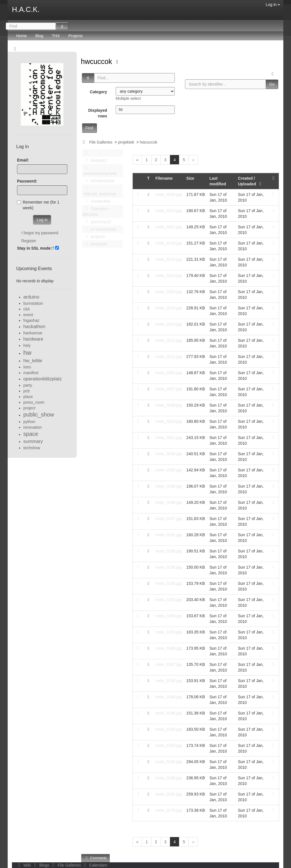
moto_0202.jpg (169, 373)
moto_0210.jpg (169, 308)
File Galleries (101, 142)
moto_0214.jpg (169, 275)
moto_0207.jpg (169, 389)
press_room (34, 402)
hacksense (33, 333)
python (29, 422)
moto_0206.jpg (169, 454)
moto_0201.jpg (169, 438)
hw (27, 353)
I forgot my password (40, 233)
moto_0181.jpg (169, 794)
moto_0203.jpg (169, 421)
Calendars (94, 865)
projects (94, 237)
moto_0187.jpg (169, 664)
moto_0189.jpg (169, 697)
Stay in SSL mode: (35, 248)
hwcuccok (98, 61)
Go (272, 84)
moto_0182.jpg (169, 762)
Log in (273, 5)
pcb (27, 391)
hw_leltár (33, 361)
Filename (164, 178)
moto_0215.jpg (169, 259)
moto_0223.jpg (169, 211)
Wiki (24, 865)
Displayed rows (98, 113)
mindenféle (97, 201)
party (28, 385)
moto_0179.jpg (169, 810)
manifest (31, 373)
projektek (126, 142)
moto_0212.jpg (169, 340)
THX (56, 36)
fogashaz (31, 320)
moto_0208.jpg (169, 405)
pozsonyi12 (97, 222)
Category (98, 92)
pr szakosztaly (99, 229)
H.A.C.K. (26, 9)
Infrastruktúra (99, 181)
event (28, 315)
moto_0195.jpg (169, 583)
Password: (27, 181)
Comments (95, 858)
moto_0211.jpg (169, 357)
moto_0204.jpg (169, 292)
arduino (31, 297)
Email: (23, 160)
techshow (32, 448)
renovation (33, 427)
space (31, 434)
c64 (27, 309)
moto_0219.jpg (169, 243)
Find (89, 128)
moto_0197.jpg (169, 519)
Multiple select (128, 98)
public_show (39, 415)
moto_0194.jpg (169, 616)
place (28, 397)
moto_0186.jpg (169, 713)
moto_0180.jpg (169, 778)
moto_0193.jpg (169, 632)
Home (21, 36)
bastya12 (95, 160)
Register (29, 241)
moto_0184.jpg (169, 729)
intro (27, 367)
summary (33, 441)
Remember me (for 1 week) (38, 205)
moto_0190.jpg (169, 681)
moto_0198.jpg (169, 502)
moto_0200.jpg (169, 470)
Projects (75, 36)
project (29, 408)
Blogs (41, 865)
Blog (39, 36)
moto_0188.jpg (169, 648)
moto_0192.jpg (169, 600)
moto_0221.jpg (169, 227)
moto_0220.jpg (169, 194)
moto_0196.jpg (169, 567)
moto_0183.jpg (169, 745)
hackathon (34, 327)
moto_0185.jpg (169, 551)
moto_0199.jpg (169, 486)
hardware (33, 339)
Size (190, 178)
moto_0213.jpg (169, 324)
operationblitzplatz (42, 379)
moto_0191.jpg (169, 535)
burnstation (33, 303)
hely (27, 345)
